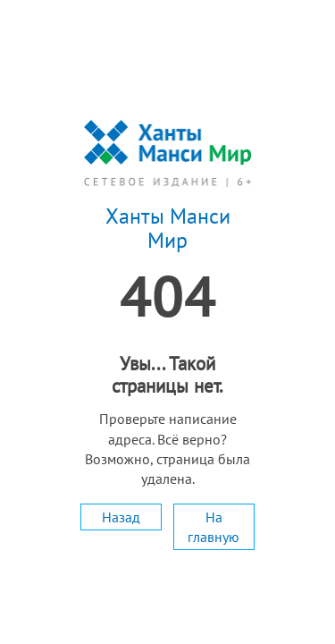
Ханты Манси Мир (168, 229)
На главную (214, 527)
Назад (121, 517)
